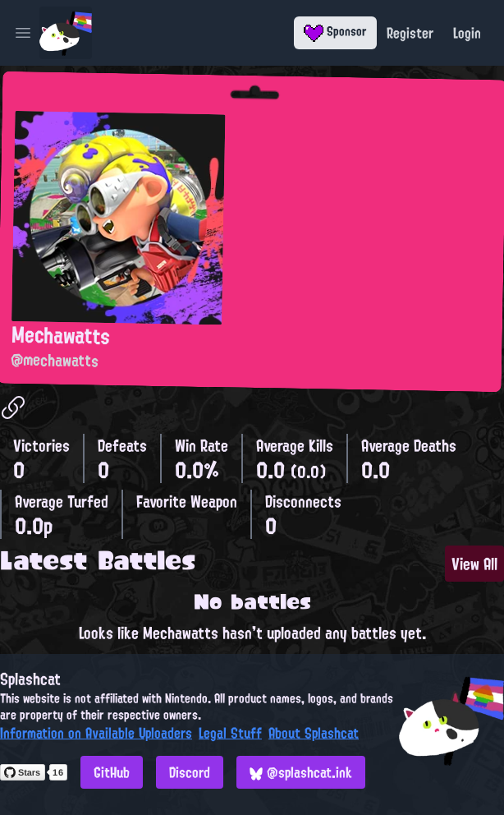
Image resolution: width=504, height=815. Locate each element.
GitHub (112, 772)
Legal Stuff (230, 733)
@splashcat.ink (301, 772)
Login (467, 33)
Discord (190, 772)
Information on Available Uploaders (96, 733)
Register (410, 33)
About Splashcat (314, 733)
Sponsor (335, 31)
